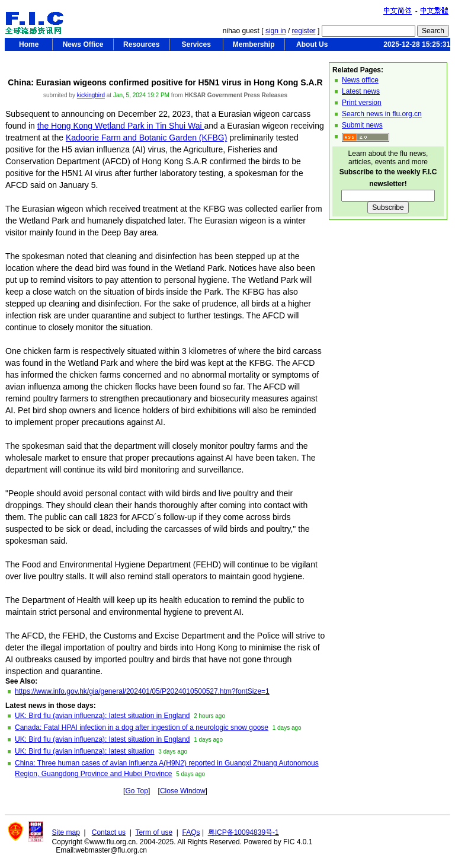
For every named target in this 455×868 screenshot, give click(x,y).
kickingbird (91, 95)
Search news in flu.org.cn (382, 114)
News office (360, 80)
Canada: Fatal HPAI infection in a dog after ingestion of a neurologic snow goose (142, 727)
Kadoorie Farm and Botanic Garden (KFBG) (146, 138)
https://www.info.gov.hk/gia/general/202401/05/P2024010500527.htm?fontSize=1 (142, 691)
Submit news (362, 125)
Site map (66, 832)
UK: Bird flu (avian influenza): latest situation (84, 751)
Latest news (361, 91)
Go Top (136, 791)
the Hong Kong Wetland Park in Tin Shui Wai (121, 126)
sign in (276, 31)
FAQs (191, 832)
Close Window (183, 791)
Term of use (154, 832)
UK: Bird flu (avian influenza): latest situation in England (102, 716)
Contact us (109, 832)
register (304, 31)
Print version (362, 103)
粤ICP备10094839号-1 (243, 832)
